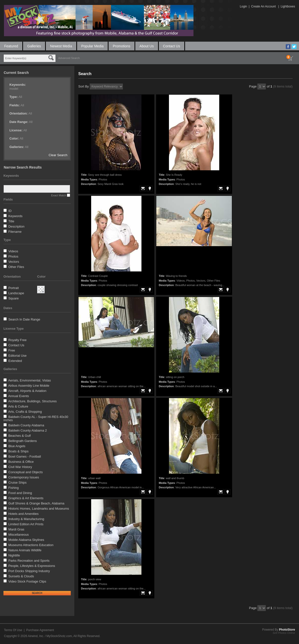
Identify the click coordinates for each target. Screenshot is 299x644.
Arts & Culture (18, 406)
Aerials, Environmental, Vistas (29, 380)
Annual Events (19, 396)
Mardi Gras (16, 529)
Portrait (14, 288)
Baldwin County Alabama (26, 425)
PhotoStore (287, 630)
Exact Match (59, 195)
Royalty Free (18, 340)
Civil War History (20, 467)
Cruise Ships (18, 483)
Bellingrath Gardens (23, 441)
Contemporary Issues (24, 477)
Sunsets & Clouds (21, 576)
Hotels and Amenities (24, 514)
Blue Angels (17, 446)
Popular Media (92, 46)
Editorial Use (18, 356)
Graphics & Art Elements (26, 498)
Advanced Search (69, 58)
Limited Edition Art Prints (26, 524)
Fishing (14, 488)
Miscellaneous (19, 535)
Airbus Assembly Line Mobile (29, 386)
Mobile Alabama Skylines (26, 540)
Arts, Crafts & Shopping (25, 412)
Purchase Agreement (40, 630)
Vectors (14, 262)
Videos (13, 251)
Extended (15, 361)
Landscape (16, 293)
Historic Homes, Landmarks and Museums (39, 509)
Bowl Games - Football (25, 456)
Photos (13, 256)
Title (11, 221)
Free (12, 350)
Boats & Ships (19, 451)
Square (14, 298)
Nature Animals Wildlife (25, 550)
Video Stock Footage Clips (27, 581)
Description (16, 226)
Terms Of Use (13, 630)
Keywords (15, 216)
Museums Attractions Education (31, 545)
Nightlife (14, 555)
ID (10, 211)
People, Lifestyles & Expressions (32, 566)
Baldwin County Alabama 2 (28, 430)
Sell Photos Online (284, 633)
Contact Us (172, 46)
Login (243, 6)
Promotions (122, 46)
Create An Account (263, 6)
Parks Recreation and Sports (29, 561)
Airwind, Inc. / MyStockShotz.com (50, 636)
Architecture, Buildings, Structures (32, 401)
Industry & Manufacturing (26, 519)
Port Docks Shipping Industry (29, 571)
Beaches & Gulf (20, 436)
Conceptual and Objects (26, 472)
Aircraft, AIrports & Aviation (27, 391)
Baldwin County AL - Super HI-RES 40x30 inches (36, 418)
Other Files (16, 267)
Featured (11, 46)
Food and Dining (20, 493)
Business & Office (21, 462)
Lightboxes (288, 6)
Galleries (34, 46)
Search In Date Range (24, 319)
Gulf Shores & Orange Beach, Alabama (36, 503)
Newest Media (61, 46)
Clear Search (58, 155)
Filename (15, 232)
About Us (147, 46)
